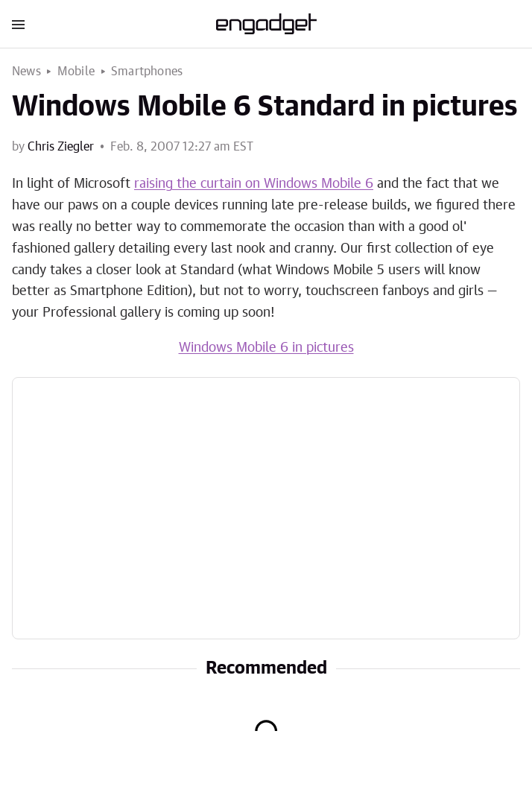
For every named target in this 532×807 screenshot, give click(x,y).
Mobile (76, 72)
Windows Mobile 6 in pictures (266, 348)
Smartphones (147, 72)
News (26, 72)
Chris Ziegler (61, 147)
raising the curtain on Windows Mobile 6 (254, 184)
